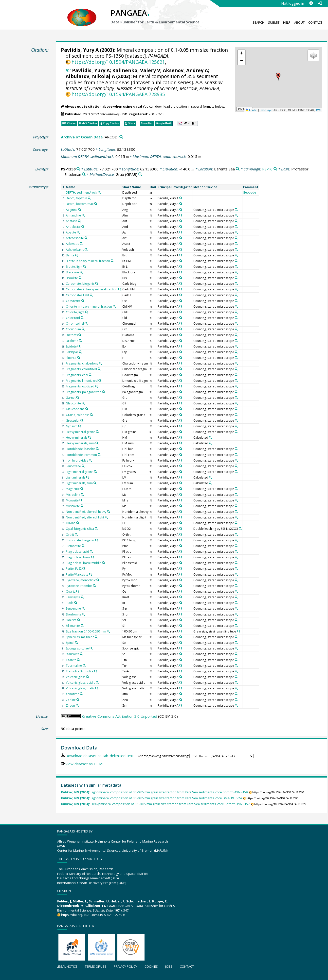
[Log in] (320, 3)
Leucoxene (73, 466)
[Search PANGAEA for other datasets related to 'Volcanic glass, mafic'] (97, 688)
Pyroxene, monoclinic (81, 580)
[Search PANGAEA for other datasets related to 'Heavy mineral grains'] (97, 432)
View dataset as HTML (85, 764)
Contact (315, 22)
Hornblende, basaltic (81, 449)
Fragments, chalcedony (82, 363)
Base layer (266, 110)
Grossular (73, 421)
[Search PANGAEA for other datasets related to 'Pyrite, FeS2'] (84, 568)
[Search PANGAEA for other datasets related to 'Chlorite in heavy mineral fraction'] (114, 306)
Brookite (72, 278)
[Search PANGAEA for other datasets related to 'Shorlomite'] (83, 614)
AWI (318, 110)
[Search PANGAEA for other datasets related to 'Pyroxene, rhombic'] (94, 586)
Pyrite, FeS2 (74, 569)
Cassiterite (73, 301)
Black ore (72, 272)
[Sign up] (311, 3)
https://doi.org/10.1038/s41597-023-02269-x (93, 915)
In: (68, 70)
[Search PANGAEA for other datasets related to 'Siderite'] (79, 620)
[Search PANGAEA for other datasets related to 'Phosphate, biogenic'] (97, 540)
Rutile (70, 603)
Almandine (73, 215)
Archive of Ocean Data (82, 137)
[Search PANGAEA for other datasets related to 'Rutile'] (76, 603)
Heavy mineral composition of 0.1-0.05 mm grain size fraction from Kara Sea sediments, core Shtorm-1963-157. (156, 804)
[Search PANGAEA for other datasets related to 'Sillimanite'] (82, 626)
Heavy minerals (77, 438)
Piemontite (73, 546)
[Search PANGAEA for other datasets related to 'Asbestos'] (81, 244)
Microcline (73, 495)
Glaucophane (75, 409)
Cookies (151, 966)
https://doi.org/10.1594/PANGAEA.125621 (118, 62)
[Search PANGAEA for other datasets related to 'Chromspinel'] (86, 323)
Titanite (71, 660)
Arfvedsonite (75, 238)
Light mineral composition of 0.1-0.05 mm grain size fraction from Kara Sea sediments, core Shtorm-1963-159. (155, 792)
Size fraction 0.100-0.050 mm (86, 631)
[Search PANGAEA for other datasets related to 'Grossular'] (82, 420)
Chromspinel (75, 324)
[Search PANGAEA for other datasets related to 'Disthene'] (80, 341)
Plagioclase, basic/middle (84, 563)
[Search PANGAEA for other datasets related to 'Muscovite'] (82, 506)
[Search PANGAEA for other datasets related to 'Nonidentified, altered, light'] (106, 517)
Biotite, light (74, 267)
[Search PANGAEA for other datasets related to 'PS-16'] (275, 169)
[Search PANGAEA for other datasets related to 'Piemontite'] (83, 546)
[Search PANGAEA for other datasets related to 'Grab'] (140, 174)
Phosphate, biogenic (80, 540)
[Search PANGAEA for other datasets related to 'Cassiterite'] (83, 301)
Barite (70, 255)
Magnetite (73, 489)
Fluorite (71, 358)
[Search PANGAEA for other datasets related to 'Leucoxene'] (83, 466)
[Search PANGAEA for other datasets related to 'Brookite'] (80, 278)
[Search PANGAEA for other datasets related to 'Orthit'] (76, 534)
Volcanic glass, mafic (80, 688)
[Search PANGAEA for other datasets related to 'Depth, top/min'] (89, 198)
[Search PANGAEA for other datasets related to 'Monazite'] (81, 500)
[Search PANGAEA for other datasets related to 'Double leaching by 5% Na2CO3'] (240, 529)
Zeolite (71, 700)
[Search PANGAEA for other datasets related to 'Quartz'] (78, 591)
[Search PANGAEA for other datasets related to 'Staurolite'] (81, 654)
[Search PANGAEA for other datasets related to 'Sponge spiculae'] (91, 648)
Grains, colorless (78, 415)
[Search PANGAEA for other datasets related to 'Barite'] (76, 255)
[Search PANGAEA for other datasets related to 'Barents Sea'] (238, 169)
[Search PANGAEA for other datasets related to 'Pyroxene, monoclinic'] (98, 580)
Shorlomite (73, 614)
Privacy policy (125, 966)
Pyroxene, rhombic (79, 586)
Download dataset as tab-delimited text (100, 756)
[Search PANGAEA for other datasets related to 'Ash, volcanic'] (86, 249)
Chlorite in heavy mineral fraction (89, 307)
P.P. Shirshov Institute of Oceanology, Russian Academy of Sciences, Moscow (144, 85)
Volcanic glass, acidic (80, 683)
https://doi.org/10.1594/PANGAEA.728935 (118, 94)
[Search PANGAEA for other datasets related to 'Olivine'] (78, 523)
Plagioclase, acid (77, 552)
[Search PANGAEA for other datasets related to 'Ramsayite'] (82, 597)
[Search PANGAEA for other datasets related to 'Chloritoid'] (82, 318)
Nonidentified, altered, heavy (86, 512)
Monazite (72, 500)
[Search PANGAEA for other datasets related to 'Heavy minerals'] (90, 437)
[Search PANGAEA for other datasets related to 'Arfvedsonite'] (86, 238)
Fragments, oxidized (80, 386)
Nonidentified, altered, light (85, 517)
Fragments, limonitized (82, 381)
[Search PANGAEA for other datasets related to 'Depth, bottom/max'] (96, 204)
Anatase (72, 221)
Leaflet (252, 110)
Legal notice (67, 966)
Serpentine (73, 608)
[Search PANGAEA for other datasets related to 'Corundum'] (83, 329)
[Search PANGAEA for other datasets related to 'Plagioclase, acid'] (91, 551)
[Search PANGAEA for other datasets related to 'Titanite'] (78, 660)
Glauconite (73, 403)
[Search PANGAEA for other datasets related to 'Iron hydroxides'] (90, 460)
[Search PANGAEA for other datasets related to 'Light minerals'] (88, 477)
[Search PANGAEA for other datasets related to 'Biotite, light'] (85, 266)
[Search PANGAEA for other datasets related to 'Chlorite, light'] (87, 312)
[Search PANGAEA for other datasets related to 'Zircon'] (77, 705)
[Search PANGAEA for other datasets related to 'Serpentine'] (83, 608)
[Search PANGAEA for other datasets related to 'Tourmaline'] (84, 665)
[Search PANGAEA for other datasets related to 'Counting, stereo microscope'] (236, 210)
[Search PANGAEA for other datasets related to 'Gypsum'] (80, 426)
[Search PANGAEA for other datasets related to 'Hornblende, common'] (99, 455)
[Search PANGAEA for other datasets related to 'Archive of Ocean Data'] (121, 137)
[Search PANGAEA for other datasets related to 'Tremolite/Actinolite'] (96, 671)
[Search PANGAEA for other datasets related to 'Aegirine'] (80, 210)
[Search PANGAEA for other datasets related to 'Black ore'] (81, 272)
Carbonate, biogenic (80, 284)
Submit (274, 22)
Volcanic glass (76, 677)
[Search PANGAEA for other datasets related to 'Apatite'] (78, 232)
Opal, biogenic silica (80, 529)
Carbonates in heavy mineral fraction (92, 289)
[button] (278, 77)
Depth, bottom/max (80, 204)
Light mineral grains (80, 472)
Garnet (71, 398)
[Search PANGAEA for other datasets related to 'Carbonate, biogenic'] (97, 283)
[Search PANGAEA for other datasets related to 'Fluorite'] (79, 358)
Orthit (70, 535)
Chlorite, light (75, 312)
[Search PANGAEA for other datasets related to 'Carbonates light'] (91, 295)
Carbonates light (77, 295)
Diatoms (72, 335)
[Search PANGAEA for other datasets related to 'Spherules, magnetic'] (96, 637)
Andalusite (73, 227)
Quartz (71, 591)
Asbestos (72, 244)
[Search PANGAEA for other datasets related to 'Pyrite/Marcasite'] (91, 574)
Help (287, 22)
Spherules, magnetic (80, 637)
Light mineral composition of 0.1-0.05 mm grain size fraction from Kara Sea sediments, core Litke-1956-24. (152, 798)
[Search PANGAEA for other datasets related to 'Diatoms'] (80, 335)
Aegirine (72, 210)
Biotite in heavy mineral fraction (88, 261)
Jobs (169, 966)
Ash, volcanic (75, 250)
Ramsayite (73, 597)
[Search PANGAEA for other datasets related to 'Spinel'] (76, 643)
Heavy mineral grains (81, 432)
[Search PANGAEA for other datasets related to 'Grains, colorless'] (91, 415)
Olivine (71, 523)
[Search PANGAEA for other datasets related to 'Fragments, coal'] (90, 375)
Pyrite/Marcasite (77, 574)
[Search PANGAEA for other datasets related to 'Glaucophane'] (87, 409)
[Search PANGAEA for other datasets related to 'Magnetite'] (82, 489)
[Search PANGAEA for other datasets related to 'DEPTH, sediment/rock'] (99, 192)
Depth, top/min (76, 198)
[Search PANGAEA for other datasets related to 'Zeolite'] (78, 700)
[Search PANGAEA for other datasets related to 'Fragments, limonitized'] (100, 381)
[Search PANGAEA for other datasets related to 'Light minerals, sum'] (95, 483)
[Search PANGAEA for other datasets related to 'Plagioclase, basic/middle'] (104, 563)
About (299, 22)
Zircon (70, 706)
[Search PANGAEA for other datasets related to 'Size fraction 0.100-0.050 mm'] (108, 631)
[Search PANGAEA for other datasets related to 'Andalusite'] (83, 227)
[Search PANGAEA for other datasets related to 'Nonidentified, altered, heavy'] (109, 512)
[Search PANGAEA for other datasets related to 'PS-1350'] (78, 169)
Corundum (73, 329)
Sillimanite (73, 626)
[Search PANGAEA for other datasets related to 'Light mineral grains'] (95, 472)
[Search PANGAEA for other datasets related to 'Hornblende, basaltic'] (97, 449)
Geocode (249, 192)
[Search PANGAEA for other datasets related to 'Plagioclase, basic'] (93, 557)
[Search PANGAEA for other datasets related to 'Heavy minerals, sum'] (97, 443)
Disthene (72, 341)
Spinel (70, 643)
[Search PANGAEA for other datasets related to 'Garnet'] (78, 398)
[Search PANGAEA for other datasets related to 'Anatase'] (79, 221)
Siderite (71, 620)
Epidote (71, 346)
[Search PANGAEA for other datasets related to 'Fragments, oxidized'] (96, 386)
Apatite (71, 232)
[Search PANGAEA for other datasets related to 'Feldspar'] (80, 352)
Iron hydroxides (77, 460)
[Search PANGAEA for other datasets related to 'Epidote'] (79, 346)
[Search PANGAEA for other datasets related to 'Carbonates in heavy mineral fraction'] (120, 289)
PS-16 (267, 169)
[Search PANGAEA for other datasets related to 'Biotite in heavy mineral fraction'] (112, 261)
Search (258, 22)
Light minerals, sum (79, 483)
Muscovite (73, 506)
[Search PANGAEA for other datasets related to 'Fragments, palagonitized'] (104, 392)
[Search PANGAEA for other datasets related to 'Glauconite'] (83, 403)
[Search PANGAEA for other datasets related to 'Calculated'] (210, 437)
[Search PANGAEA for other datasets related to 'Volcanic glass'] (88, 677)
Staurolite (73, 654)
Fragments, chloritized (81, 369)
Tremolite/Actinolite (80, 671)
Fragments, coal (77, 375)
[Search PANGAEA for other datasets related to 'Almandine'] (83, 215)
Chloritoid (73, 318)
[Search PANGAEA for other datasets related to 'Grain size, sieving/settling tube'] (239, 631)
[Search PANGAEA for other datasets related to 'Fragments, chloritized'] (99, 369)
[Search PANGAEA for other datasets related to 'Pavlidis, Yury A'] (181, 198)
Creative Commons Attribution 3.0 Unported (120, 716)
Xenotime (73, 694)
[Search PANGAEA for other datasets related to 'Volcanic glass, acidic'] (97, 682)
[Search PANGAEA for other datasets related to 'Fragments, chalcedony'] (100, 363)
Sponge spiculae (77, 648)
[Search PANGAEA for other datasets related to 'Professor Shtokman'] (84, 174)
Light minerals (76, 477)
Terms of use (96, 966)
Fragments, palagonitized (84, 392)
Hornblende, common (81, 455)
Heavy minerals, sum (80, 443)
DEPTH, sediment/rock (81, 192)
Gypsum (72, 426)
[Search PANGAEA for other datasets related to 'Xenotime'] (81, 694)
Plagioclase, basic (78, 557)
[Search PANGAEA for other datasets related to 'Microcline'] (82, 495)
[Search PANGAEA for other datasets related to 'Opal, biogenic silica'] (96, 529)
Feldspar (72, 352)
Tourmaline (74, 666)
